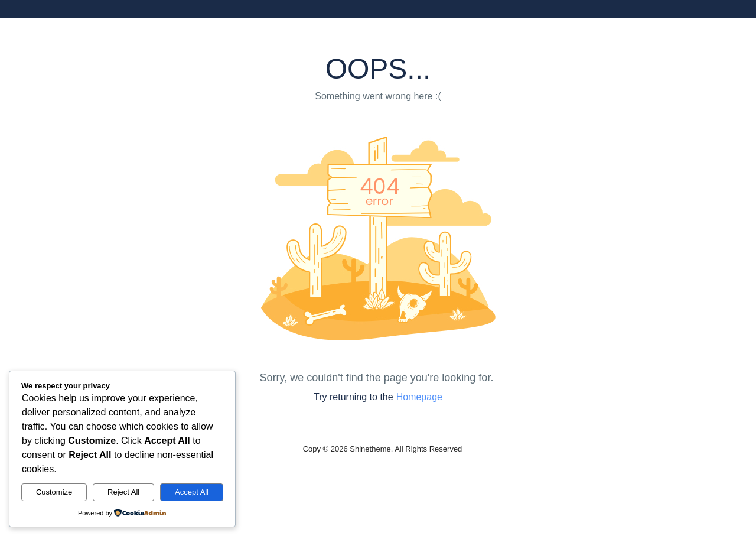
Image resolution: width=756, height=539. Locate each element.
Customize (54, 492)
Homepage (419, 397)
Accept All (192, 492)
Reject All (123, 492)
